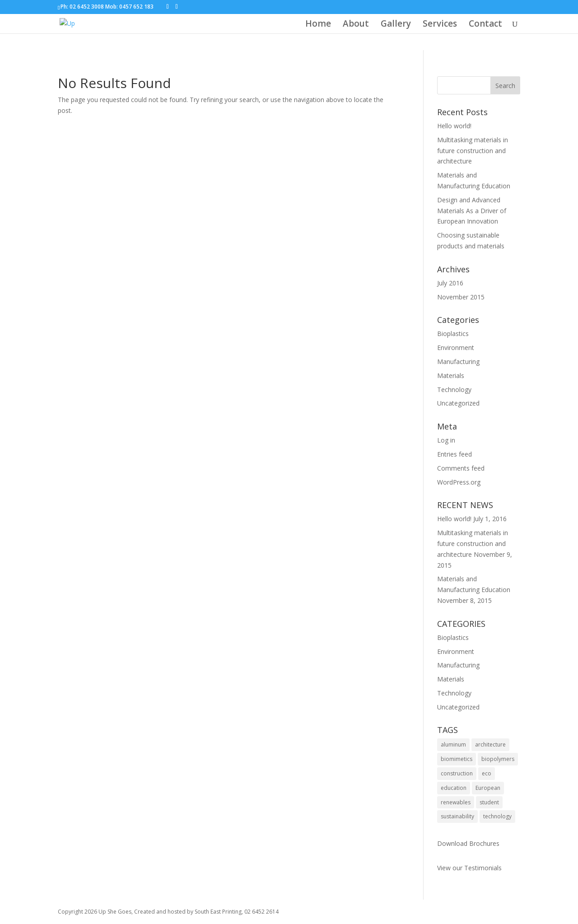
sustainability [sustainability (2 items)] (457, 816)
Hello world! (454, 126)
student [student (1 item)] (489, 802)
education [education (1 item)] (454, 788)
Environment (456, 348)
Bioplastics (453, 334)
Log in (446, 440)
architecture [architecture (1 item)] (490, 744)
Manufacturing (458, 362)
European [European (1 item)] (488, 788)
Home (318, 25)
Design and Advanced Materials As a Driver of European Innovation (472, 211)
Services (440, 25)
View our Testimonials (469, 868)
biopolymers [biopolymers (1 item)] (498, 759)
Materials (451, 376)
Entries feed (454, 454)
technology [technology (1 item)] (497, 816)
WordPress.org (459, 482)
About (356, 25)
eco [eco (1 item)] (487, 773)
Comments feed (461, 468)
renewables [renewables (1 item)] (456, 802)
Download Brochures (468, 843)
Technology (454, 390)
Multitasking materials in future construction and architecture (473, 151)
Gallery (396, 25)
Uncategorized (458, 403)
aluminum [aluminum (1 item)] (453, 744)
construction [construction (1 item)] (457, 773)
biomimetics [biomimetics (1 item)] (457, 759)
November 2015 (461, 297)
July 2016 (450, 283)
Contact (485, 25)
